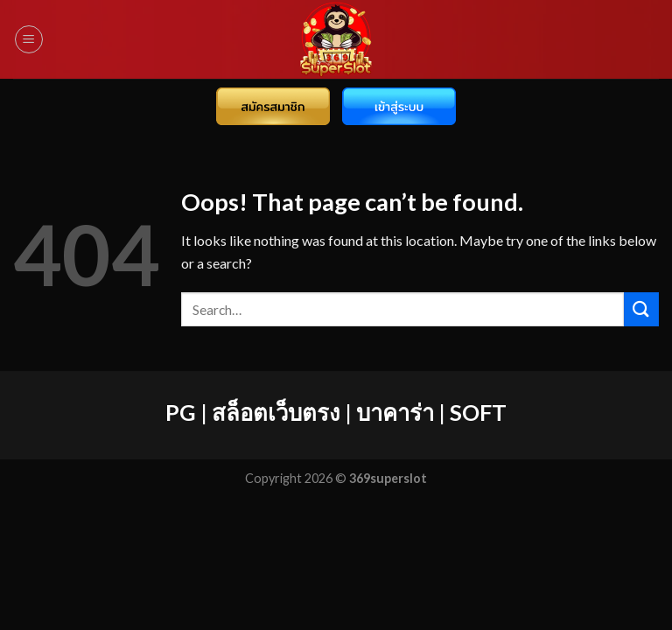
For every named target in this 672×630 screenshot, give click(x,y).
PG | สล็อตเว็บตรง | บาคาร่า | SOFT (336, 412)
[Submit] (641, 309)
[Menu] (29, 39)
